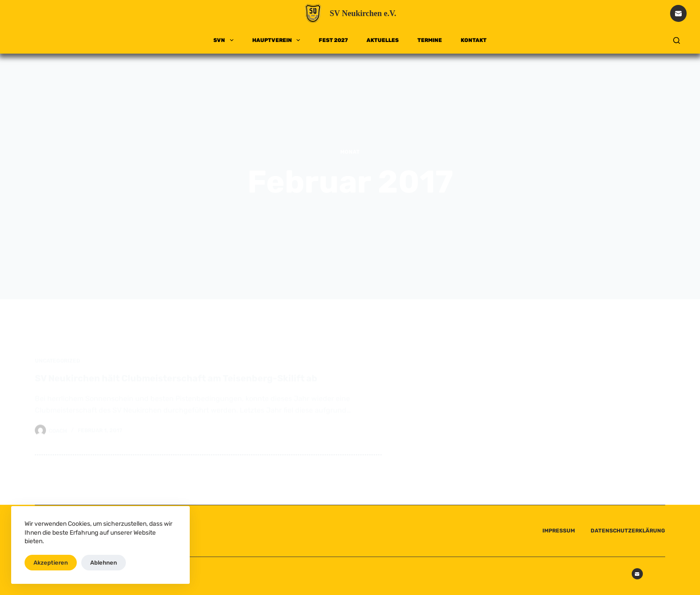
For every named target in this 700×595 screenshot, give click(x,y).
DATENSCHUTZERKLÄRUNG (628, 531)
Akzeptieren (51, 563)
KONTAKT (474, 40)
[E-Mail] (679, 13)
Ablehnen (104, 563)
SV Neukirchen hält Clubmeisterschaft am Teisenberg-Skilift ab (176, 385)
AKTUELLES (383, 40)
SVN (225, 40)
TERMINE (430, 40)
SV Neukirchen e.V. (363, 13)
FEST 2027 (333, 40)
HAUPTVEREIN (278, 40)
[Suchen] (677, 40)
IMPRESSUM (559, 531)
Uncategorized (58, 367)
